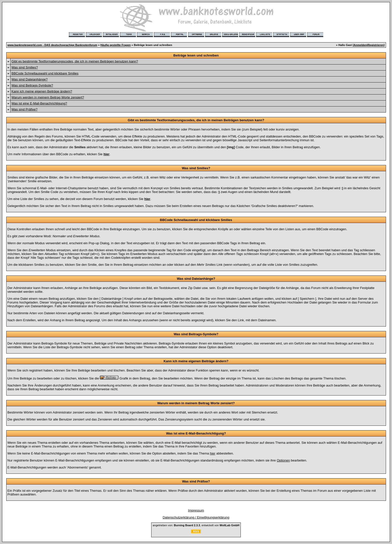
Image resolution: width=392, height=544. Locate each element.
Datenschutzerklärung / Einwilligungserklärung (196, 517)
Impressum (196, 510)
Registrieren (376, 45)
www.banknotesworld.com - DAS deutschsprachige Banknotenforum (52, 45)
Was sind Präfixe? (24, 109)
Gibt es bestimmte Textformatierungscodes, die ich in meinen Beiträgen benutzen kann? (75, 61)
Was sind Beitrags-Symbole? (32, 85)
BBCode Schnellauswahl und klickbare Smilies (45, 73)
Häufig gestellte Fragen (115, 45)
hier (213, 453)
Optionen (283, 460)
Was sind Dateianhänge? (30, 79)
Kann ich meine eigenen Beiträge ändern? (42, 91)
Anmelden (360, 45)
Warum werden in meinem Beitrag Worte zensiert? (48, 97)
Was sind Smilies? (25, 67)
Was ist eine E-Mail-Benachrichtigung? (39, 103)
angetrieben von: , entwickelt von (196, 525)
